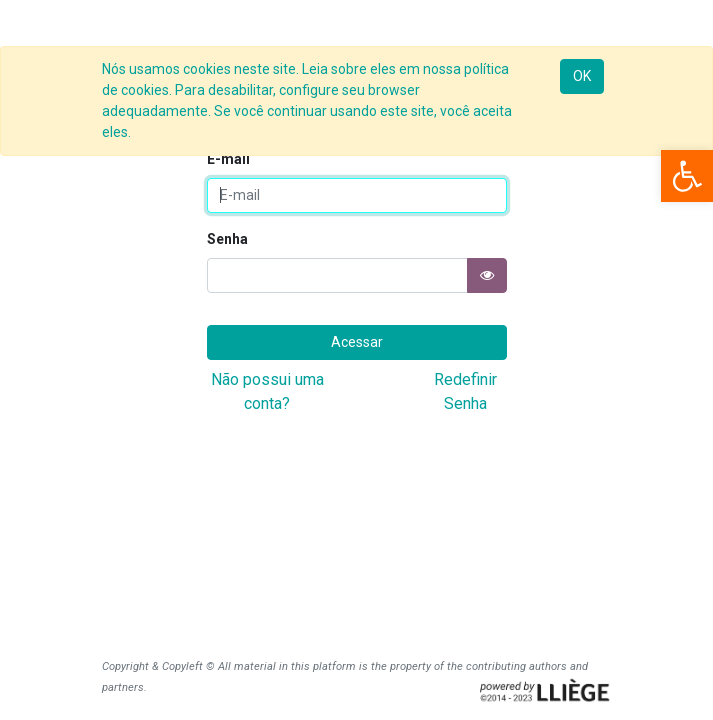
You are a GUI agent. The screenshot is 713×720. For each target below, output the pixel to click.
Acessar (357, 342)
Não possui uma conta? (267, 391)
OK (582, 76)
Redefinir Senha (465, 391)
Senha (227, 239)
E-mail (228, 159)
